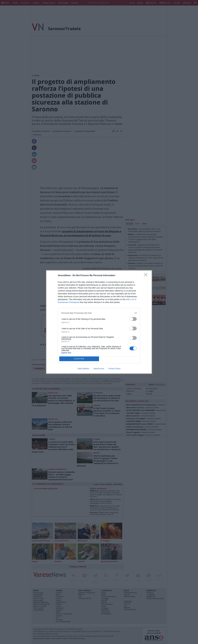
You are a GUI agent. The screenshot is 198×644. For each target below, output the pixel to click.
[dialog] (99, 322)
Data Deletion (83, 369)
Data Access (99, 369)
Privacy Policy (114, 369)
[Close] (147, 276)
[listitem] (99, 313)
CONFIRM (79, 359)
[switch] (133, 319)
